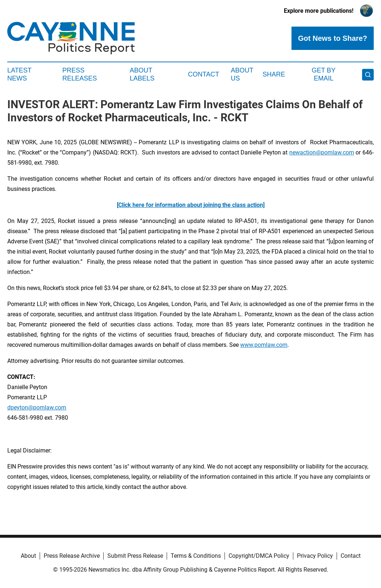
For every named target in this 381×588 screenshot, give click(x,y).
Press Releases (80, 74)
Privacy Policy (315, 556)
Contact (204, 74)
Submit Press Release (135, 556)
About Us (242, 74)
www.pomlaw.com (264, 345)
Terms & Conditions (196, 556)
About (28, 556)
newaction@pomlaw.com (322, 152)
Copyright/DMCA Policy (259, 556)
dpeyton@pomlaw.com (37, 407)
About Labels (142, 74)
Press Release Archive (72, 556)
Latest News (19, 74)
